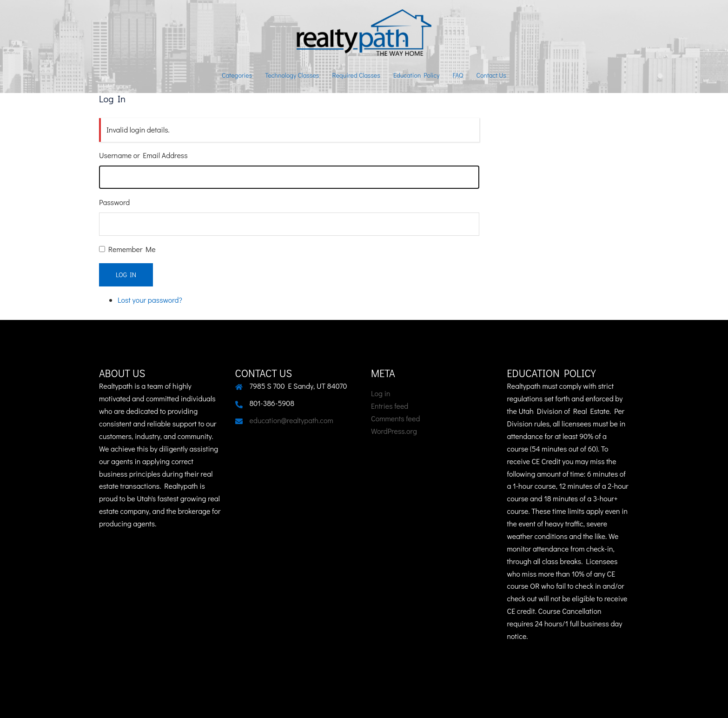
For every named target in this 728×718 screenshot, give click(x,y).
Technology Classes (292, 75)
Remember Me (132, 249)
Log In (126, 275)
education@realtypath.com (291, 420)
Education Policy (417, 75)
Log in (381, 393)
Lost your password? (150, 300)
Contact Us (491, 75)
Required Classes (356, 75)
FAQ (458, 75)
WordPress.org (394, 431)
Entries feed (390, 406)
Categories (237, 75)
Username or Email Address (143, 155)
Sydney (330, 702)
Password (114, 202)
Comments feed (395, 418)
